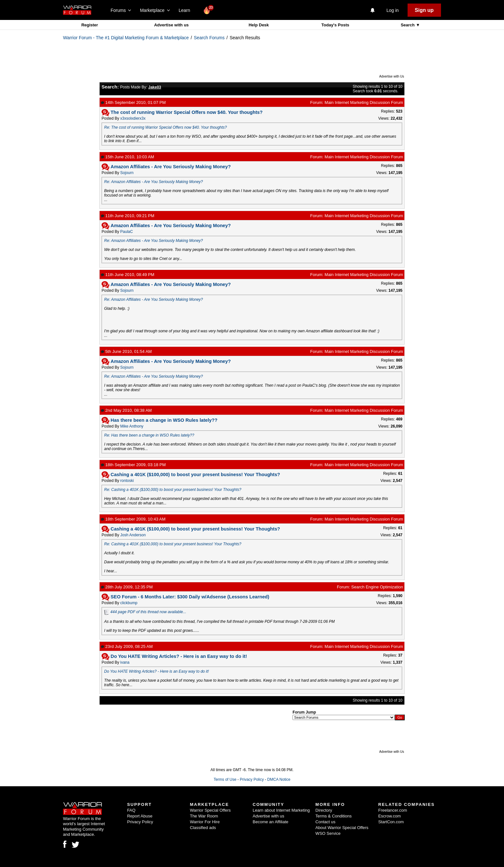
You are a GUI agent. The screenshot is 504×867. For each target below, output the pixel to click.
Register (90, 25)
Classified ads (203, 828)
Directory (324, 810)
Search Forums (209, 38)
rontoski (127, 481)
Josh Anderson (133, 535)
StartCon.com (391, 822)
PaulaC (126, 232)
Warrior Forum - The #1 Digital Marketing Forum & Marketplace (126, 38)
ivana (125, 662)
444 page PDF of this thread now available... (148, 612)
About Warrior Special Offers (342, 828)
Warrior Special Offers (210, 810)
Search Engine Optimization (377, 587)
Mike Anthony (132, 426)
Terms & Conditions (333, 816)
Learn (186, 10)
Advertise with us (171, 25)
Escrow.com (390, 816)
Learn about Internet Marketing (281, 810)
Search (408, 25)
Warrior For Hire (205, 822)
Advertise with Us (392, 76)
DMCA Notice (279, 779)
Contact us (325, 822)
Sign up (424, 10)
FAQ (131, 810)
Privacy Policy (252, 779)
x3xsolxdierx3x (133, 118)
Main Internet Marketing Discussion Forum (364, 102)
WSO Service (328, 833)
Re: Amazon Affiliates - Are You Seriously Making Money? (153, 182)
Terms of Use (225, 779)
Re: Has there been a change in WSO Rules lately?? (149, 435)
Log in (392, 10)
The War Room (204, 816)
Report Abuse (140, 816)
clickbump (129, 603)
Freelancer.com (393, 810)
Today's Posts (335, 25)
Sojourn (127, 173)
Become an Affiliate (270, 822)
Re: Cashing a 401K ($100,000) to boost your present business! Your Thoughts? (173, 490)
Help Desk (259, 25)
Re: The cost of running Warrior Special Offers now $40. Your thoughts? (166, 127)
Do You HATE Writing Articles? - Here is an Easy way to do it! (157, 671)
